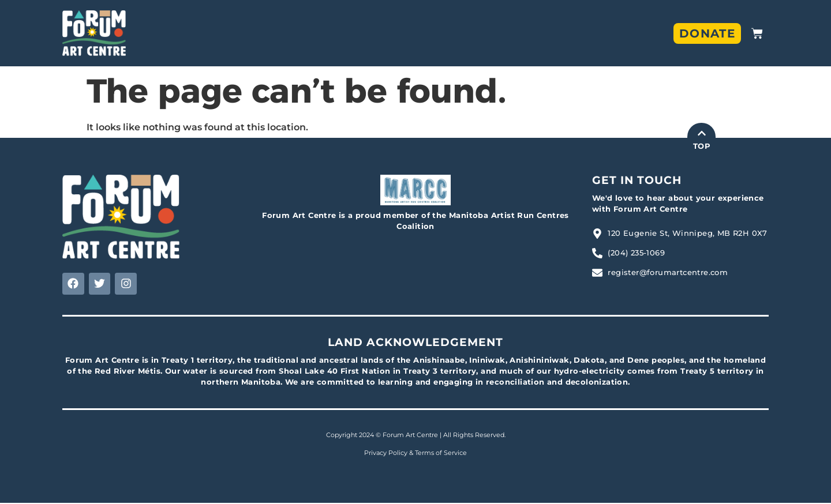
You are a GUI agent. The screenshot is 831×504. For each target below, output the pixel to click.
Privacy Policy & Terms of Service (415, 454)
